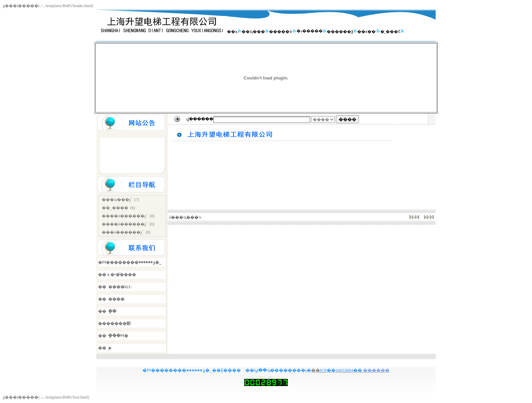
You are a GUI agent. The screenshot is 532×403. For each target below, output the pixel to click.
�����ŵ (281, 32)
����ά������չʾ (125, 216)
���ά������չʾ (123, 232)
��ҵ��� (253, 32)
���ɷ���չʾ (117, 200)
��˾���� (115, 208)
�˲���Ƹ (390, 32)
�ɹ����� (310, 31)
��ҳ (232, 32)
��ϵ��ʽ (367, 32)
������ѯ (340, 32)
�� (316, 370)
